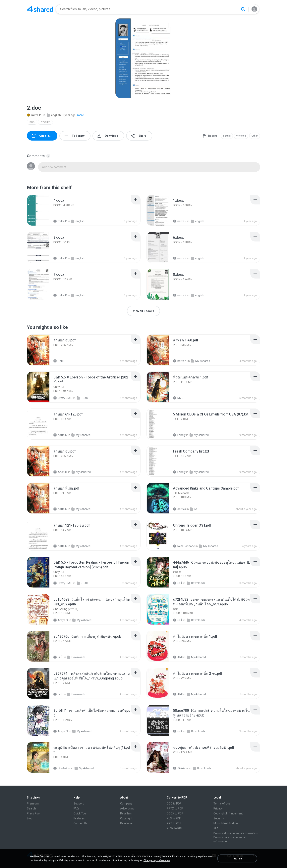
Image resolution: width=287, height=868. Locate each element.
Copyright (126, 818)
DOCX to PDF (175, 813)
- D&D (82, 398)
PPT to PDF (174, 823)
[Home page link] (40, 9)
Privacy (218, 808)
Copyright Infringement (228, 813)
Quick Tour (80, 813)
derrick (179, 509)
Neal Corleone (184, 546)
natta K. (180, 361)
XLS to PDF (174, 818)
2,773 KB (45, 122)
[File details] (43, 210)
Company (126, 803)
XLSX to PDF (175, 828)
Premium (33, 803)
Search (31, 808)
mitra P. (34, 115)
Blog (30, 818)
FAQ (76, 808)
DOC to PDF (174, 803)
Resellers (126, 813)
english (54, 115)
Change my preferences (157, 860)
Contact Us (80, 823)
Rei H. (59, 361)
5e (194, 509)
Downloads (196, 583)
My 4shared (201, 361)
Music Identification (226, 823)
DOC (32, 122)
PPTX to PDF (175, 808)
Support (79, 803)
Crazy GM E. (63, 398)
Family (179, 435)
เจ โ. (178, 583)
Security (219, 818)
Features (79, 818)
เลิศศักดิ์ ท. (62, 768)
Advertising (127, 808)
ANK (178, 657)
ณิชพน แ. (181, 768)
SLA (216, 828)
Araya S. (61, 620)
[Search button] (243, 9)
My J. (178, 398)
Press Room (35, 813)
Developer (127, 823)
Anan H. (60, 472)
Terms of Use (222, 803)
